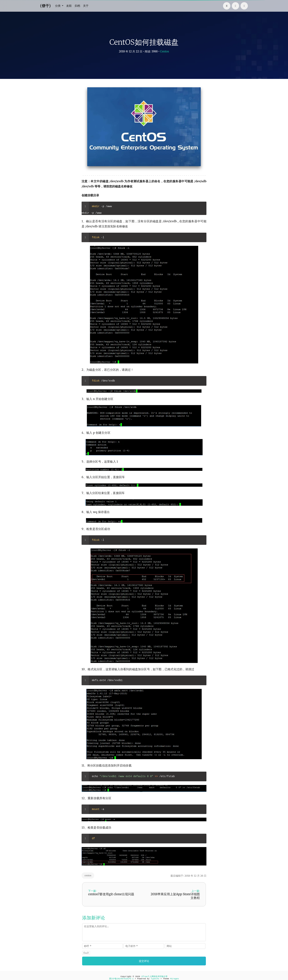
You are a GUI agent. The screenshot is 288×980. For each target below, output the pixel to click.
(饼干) (45, 6)
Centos (165, 51)
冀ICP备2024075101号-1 (121, 979)
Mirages (175, 979)
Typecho (155, 979)
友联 (70, 6)
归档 (78, 6)
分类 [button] (58, 6)
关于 (87, 6)
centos (88, 875)
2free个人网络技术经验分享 (154, 977)
